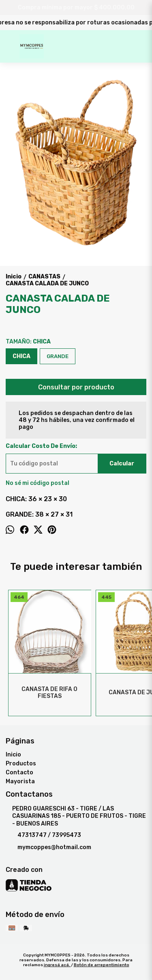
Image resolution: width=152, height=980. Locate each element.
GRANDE (58, 356)
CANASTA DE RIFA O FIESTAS (50, 693)
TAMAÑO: (28, 342)
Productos (21, 764)
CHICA (21, 356)
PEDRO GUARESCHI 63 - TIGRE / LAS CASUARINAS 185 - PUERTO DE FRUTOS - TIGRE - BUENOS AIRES (76, 816)
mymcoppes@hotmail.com (48, 847)
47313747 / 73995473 (43, 835)
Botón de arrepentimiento (102, 965)
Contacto (19, 772)
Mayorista (20, 781)
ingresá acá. (57, 965)
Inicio (13, 755)
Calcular (122, 464)
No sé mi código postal (37, 483)
